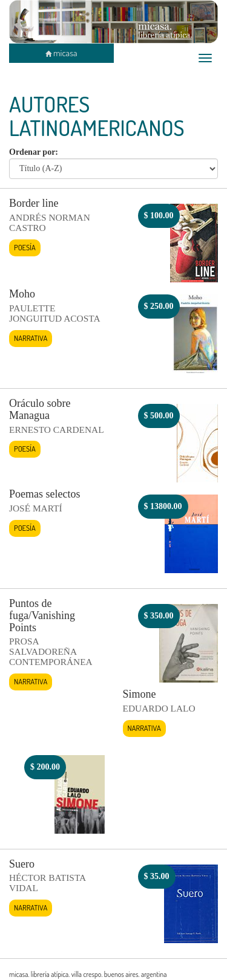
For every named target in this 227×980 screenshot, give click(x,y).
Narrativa (31, 338)
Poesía (25, 247)
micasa (61, 53)
